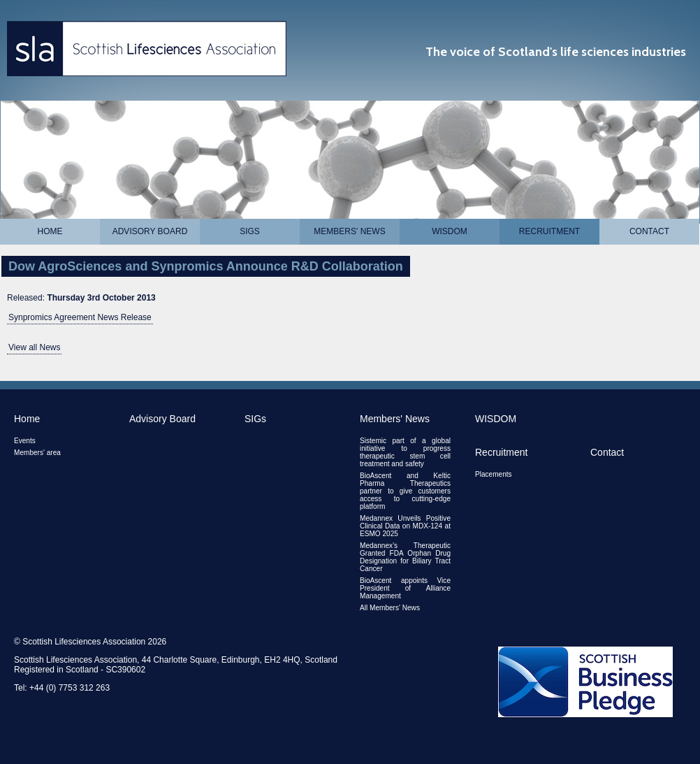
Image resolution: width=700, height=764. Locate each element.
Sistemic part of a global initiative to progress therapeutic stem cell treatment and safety (405, 452)
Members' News (349, 231)
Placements (494, 474)
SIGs (250, 231)
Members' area (37, 453)
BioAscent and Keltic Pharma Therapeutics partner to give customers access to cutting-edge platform (405, 491)
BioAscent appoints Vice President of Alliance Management (405, 588)
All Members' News (390, 608)
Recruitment (549, 231)
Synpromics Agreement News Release (80, 317)
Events (25, 441)
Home (50, 231)
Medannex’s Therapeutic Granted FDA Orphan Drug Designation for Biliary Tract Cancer (405, 557)
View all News (34, 347)
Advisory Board (150, 231)
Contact (649, 231)
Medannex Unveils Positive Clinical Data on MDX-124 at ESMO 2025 (405, 526)
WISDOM (450, 231)
